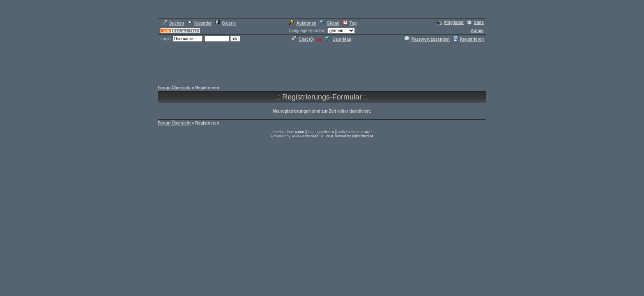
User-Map (338, 39)
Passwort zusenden (427, 39)
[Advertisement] (322, 62)
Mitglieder (451, 22)
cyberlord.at (363, 136)
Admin (477, 31)
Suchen (173, 23)
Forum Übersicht (174, 88)
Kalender (200, 23)
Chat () (303, 39)
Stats (475, 22)
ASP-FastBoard (305, 136)
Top (350, 23)
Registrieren (468, 39)
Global (329, 23)
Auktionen (302, 23)
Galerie (225, 23)
